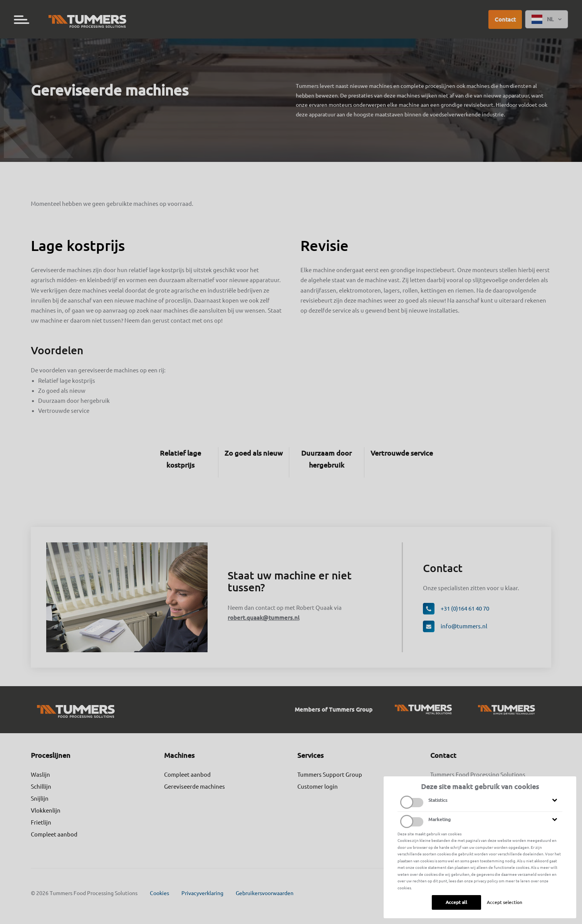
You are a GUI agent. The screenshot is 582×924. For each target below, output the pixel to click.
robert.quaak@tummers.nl (263, 618)
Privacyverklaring (202, 893)
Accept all (456, 902)
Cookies (159, 893)
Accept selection (505, 902)
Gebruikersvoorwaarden (265, 893)
